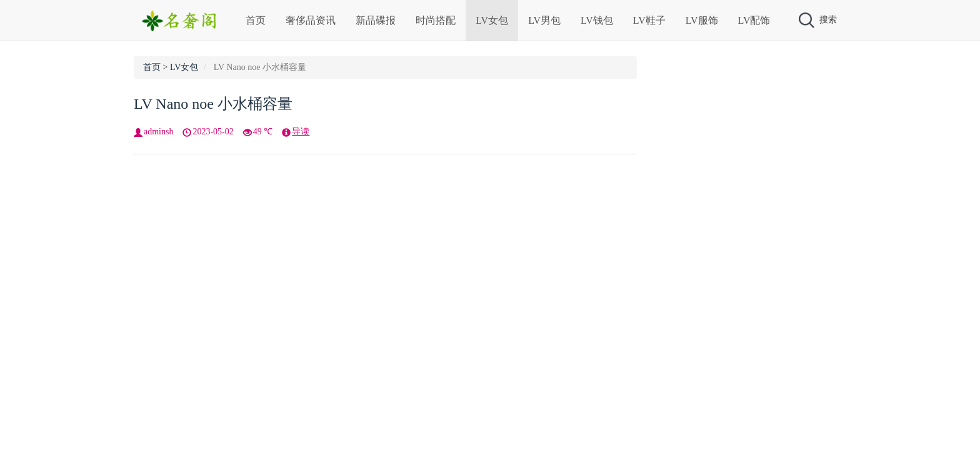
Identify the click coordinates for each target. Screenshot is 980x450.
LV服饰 (702, 20)
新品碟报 (376, 20)
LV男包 (544, 20)
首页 (256, 20)
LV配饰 (754, 20)
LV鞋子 (649, 20)
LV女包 (492, 20)
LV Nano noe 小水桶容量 (213, 104)
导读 (301, 132)
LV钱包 (597, 20)
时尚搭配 (436, 20)
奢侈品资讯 (311, 20)
